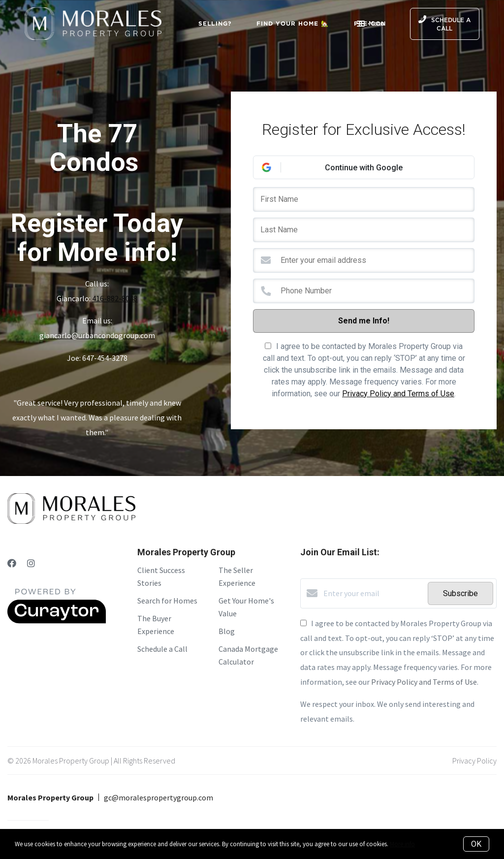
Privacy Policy (474, 761)
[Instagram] (31, 563)
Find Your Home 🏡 (293, 23)
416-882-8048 (115, 298)
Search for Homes (167, 601)
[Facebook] (12, 563)
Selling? (215, 23)
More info (402, 844)
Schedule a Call (162, 649)
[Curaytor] (57, 621)
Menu (370, 25)
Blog (227, 631)
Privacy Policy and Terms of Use (398, 394)
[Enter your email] (373, 593)
